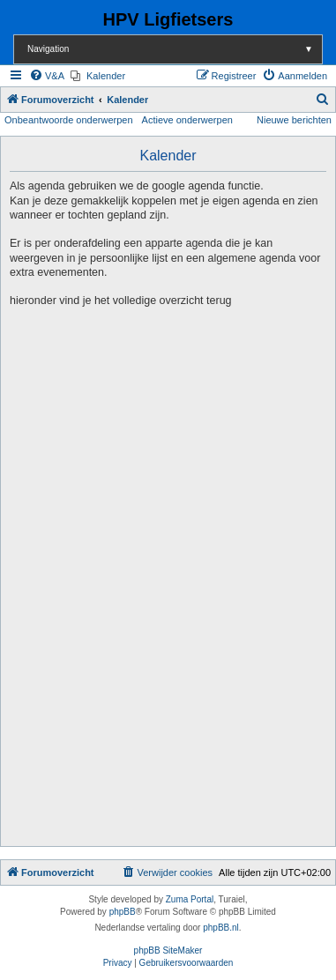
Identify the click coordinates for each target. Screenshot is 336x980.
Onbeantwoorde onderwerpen (69, 120)
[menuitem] (47, 76)
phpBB (123, 912)
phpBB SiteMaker (168, 950)
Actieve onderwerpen (187, 120)
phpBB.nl (221, 928)
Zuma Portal (190, 899)
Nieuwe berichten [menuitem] (294, 120)
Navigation (175, 49)
